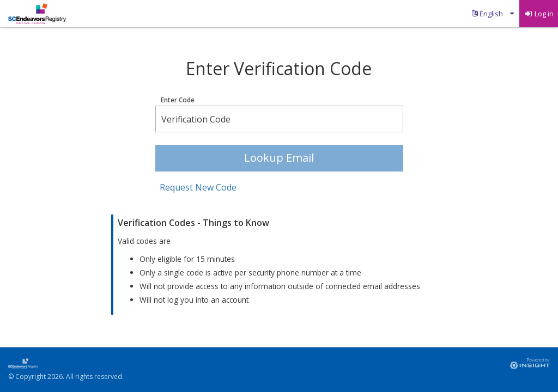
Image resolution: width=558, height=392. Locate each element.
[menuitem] (493, 14)
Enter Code (178, 100)
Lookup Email (279, 158)
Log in (539, 14)
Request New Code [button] (198, 187)
